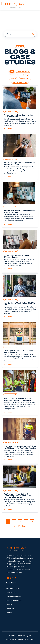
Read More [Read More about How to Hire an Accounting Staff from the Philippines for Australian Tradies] (20, 460)
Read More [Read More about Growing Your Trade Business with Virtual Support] (20, 364)
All (12, 71)
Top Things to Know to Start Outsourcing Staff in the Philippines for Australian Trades (19, 496)
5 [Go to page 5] (32, 522)
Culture (13, 79)
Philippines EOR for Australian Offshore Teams (17, 256)
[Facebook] (8, 578)
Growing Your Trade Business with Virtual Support (18, 352)
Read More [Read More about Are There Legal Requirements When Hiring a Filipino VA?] (20, 176)
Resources (10, 609)
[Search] (33, 34)
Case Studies (25, 79)
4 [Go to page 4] (26, 522)
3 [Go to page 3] (20, 522)
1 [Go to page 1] (8, 522)
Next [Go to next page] (23, 526)
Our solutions (11, 593)
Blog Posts (29, 75)
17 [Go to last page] (19, 526)
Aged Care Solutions (20, 82)
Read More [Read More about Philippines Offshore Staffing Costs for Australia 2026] (20, 129)
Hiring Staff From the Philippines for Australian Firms (19, 211)
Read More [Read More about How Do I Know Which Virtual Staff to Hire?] (20, 317)
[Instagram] (11, 578)
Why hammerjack (13, 588)
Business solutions (14, 75)
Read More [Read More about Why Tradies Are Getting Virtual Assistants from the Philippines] (20, 412)
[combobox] (20, 34)
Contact (9, 613)
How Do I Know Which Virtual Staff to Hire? (19, 304)
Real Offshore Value (14, 601)
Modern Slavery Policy (26, 640)
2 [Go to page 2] (14, 522)
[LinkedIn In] (15, 578)
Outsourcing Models (14, 597)
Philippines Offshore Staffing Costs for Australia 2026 (19, 116)
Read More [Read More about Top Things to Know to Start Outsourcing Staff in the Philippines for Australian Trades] (20, 509)
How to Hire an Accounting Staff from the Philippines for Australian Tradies (20, 447)
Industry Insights (23, 71)
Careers (9, 605)
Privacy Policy (11, 640)
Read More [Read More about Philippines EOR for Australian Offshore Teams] (20, 269)
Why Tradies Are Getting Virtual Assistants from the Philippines (17, 399)
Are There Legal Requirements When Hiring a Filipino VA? (19, 164)
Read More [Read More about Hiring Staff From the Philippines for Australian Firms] (20, 224)
